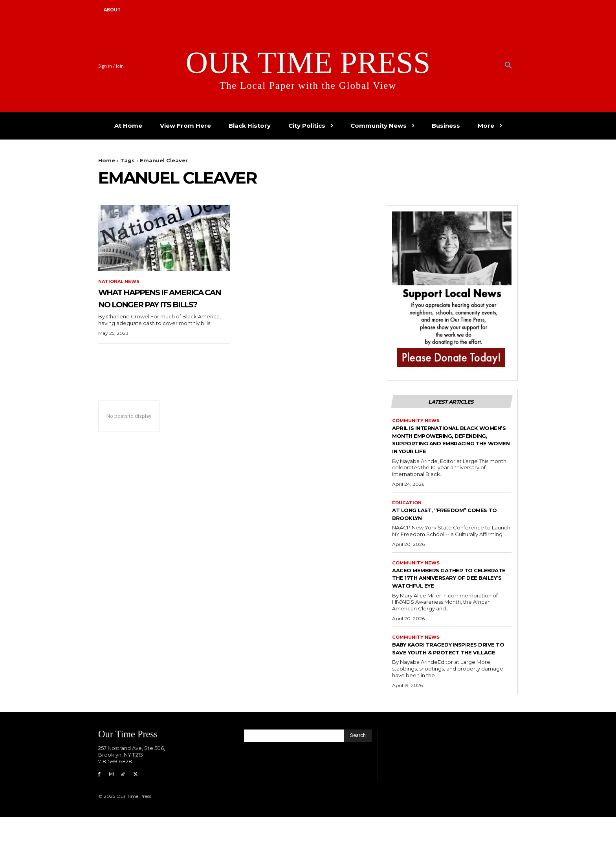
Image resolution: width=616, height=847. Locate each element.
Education (408, 513)
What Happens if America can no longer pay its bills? (159, 304)
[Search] (358, 764)
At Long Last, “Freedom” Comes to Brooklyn (452, 525)
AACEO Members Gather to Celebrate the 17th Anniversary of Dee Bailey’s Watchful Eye (445, 593)
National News (120, 282)
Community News (417, 423)
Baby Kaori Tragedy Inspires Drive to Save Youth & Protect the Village (452, 672)
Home (107, 160)
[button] (508, 66)
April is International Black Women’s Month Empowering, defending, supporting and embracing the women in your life (450, 446)
